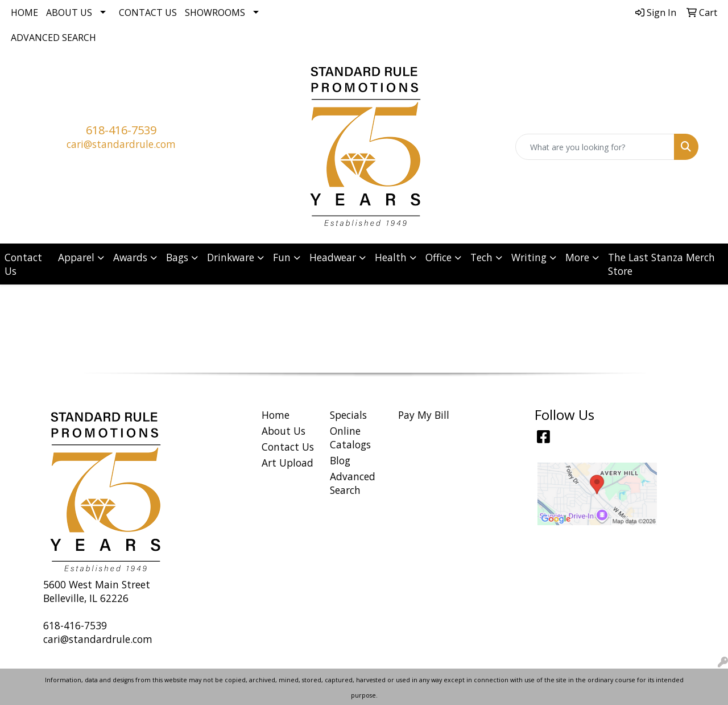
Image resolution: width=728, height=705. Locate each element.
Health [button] (391, 257)
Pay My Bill (424, 415)
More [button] (577, 257)
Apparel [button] (76, 257)
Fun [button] (282, 257)
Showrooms (215, 13)
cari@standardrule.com (121, 144)
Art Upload (288, 463)
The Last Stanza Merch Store (661, 264)
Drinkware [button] (231, 257)
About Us (69, 13)
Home (24, 13)
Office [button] (439, 257)
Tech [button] (481, 257)
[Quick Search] (595, 147)
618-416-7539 (121, 130)
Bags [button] (177, 257)
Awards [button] (130, 257)
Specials (348, 415)
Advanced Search (53, 38)
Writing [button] (529, 257)
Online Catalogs (350, 438)
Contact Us (148, 13)
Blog (340, 460)
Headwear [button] (333, 257)
